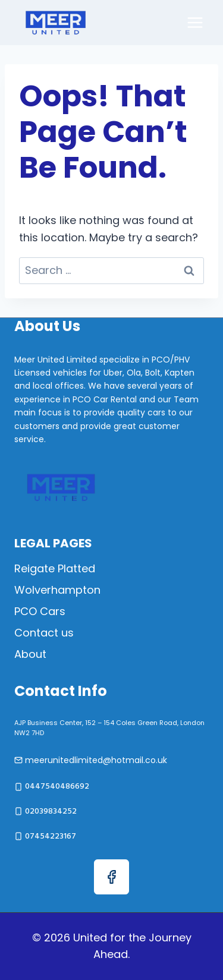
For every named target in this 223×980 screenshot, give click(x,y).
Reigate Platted (55, 568)
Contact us (44, 633)
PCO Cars (40, 611)
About (30, 654)
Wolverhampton (57, 590)
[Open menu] (195, 22)
